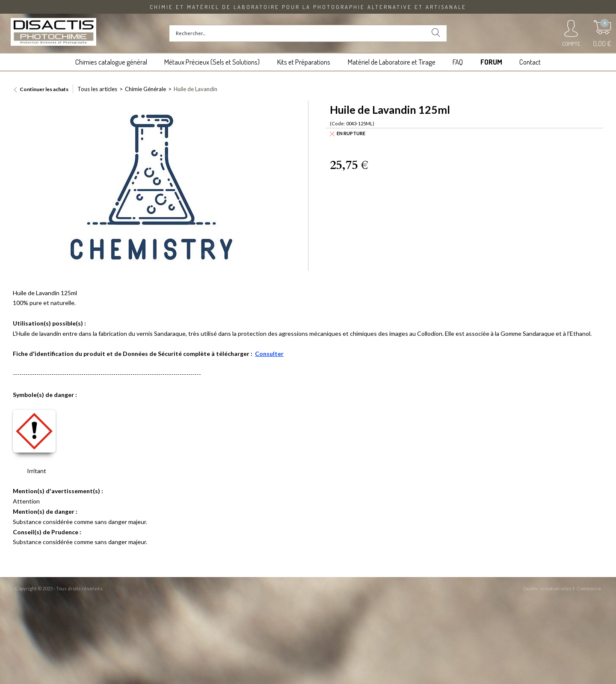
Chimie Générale (145, 89)
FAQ (458, 62)
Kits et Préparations (304, 62)
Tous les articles (97, 89)
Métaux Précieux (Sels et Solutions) (212, 62)
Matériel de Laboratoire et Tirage (392, 62)
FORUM (491, 62)
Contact (530, 62)
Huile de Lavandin (195, 89)
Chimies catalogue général (111, 62)
